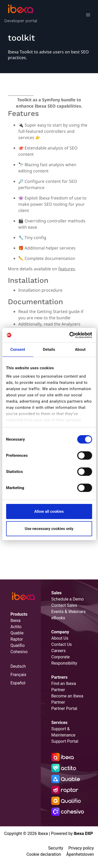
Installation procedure (40, 290)
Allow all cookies (49, 511)
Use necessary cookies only (49, 529)
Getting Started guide (58, 311)
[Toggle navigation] (88, 16)
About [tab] (80, 349)
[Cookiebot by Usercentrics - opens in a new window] (70, 335)
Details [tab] (49, 349)
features (67, 269)
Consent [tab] (18, 349)
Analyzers (71, 324)
